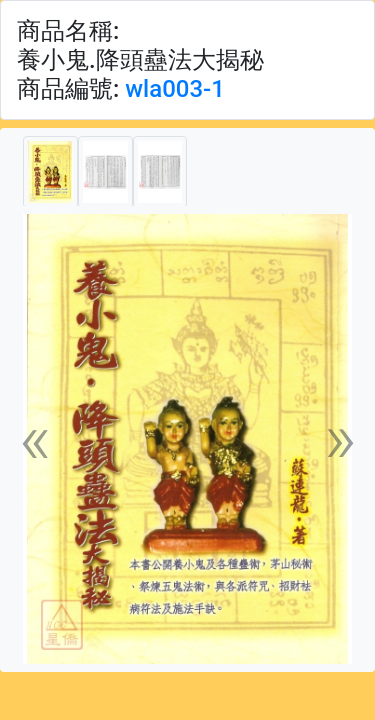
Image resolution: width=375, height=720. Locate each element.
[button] (35, 439)
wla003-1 (175, 89)
